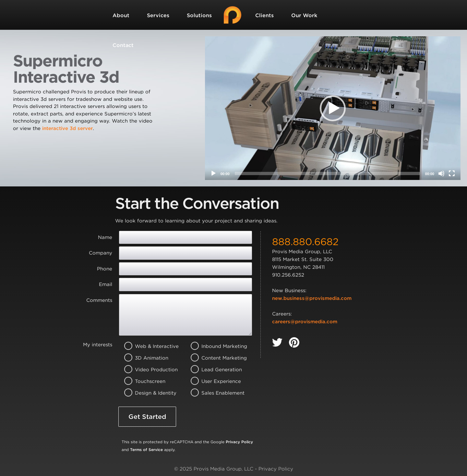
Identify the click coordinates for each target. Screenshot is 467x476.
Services (158, 15)
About (121, 15)
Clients (264, 15)
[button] (333, 108)
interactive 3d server (67, 128)
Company (101, 253)
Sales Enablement (215, 393)
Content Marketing (215, 358)
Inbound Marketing (215, 346)
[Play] (213, 173)
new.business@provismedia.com (312, 298)
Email (106, 284)
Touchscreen (149, 381)
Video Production (149, 370)
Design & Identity (149, 393)
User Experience (215, 381)
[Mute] (441, 173)
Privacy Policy (239, 442)
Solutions (199, 15)
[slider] (327, 173)
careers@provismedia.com (305, 322)
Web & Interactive (149, 346)
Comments (99, 300)
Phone (105, 269)
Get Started (147, 417)
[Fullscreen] (452, 173)
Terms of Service (146, 450)
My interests (98, 345)
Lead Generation (215, 370)
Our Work (304, 15)
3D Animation (149, 358)
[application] (333, 108)
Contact (123, 45)
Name (105, 237)
